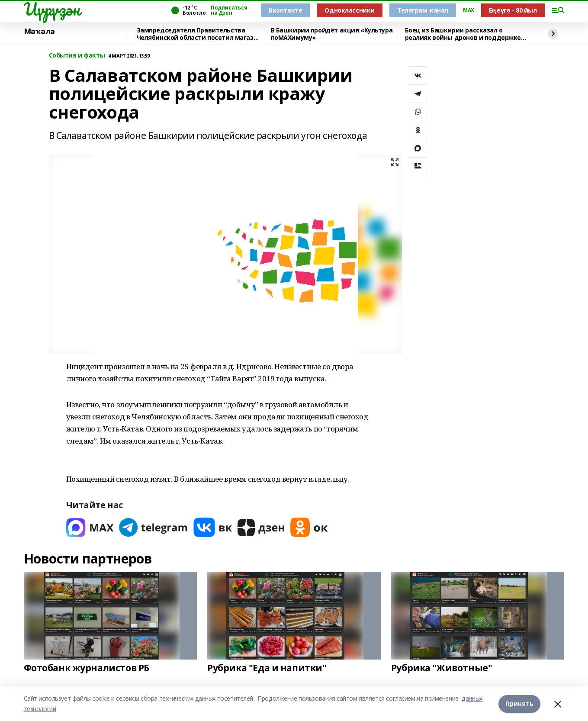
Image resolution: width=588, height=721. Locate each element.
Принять (519, 703)
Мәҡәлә (39, 32)
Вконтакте (285, 10)
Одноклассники (350, 10)
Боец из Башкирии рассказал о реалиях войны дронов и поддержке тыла (463, 34)
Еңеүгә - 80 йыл (513, 10)
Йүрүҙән (52, 9)
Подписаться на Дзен (229, 10)
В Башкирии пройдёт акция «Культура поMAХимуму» (332, 34)
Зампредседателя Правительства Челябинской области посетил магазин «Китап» (199, 34)
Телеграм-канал (423, 10)
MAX (469, 10)
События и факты (77, 56)
